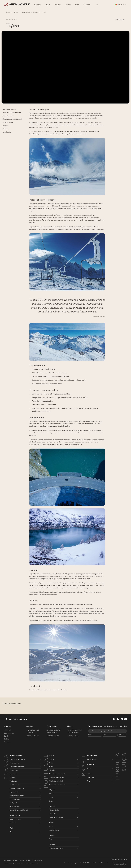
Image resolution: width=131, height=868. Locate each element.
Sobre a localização (9, 109)
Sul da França (15, 815)
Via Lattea (13, 781)
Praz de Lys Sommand (17, 759)
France (36, 12)
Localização (7, 132)
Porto (51, 823)
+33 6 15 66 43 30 (73, 736)
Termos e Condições (11, 861)
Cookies (22, 861)
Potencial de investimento (12, 113)
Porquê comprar (8, 116)
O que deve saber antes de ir (12, 119)
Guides (68, 5)
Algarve (52, 790)
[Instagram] (114, 719)
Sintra (51, 767)
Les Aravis (13, 774)
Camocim (90, 778)
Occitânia (13, 823)
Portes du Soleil (15, 799)
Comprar (38, 5)
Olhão (51, 801)
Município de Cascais (56, 778)
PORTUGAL (46, 771)
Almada (52, 770)
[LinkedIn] (122, 719)
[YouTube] (126, 719)
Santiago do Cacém (56, 817)
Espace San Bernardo (17, 767)
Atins (89, 769)
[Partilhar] (120, 19)
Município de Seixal (56, 781)
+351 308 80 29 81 (53, 736)
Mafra (51, 763)
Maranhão (91, 765)
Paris (11, 828)
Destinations (26, 12)
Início (8, 12)
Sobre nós (8, 730)
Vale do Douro (54, 830)
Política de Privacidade (34, 861)
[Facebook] (118, 719)
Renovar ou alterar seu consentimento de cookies (21, 864)
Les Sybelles (14, 803)
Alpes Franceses (16, 756)
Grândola (52, 814)
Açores (52, 835)
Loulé (51, 797)
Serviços (7, 736)
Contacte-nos (9, 733)
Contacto (87, 5)
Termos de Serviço (119, 863)
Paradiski (13, 778)
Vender (47, 5)
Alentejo (52, 806)
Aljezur (52, 794)
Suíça (125, 755)
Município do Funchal (57, 848)
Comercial (58, 5)
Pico (51, 839)
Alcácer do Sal (54, 810)
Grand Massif (14, 807)
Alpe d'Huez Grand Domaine (19, 810)
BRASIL (84, 765)
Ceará (89, 774)
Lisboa (52, 756)
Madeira (52, 845)
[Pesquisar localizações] (97, 5)
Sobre (77, 5)
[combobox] (109, 731)
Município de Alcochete (57, 774)
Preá (88, 781)
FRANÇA (7, 767)
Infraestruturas (8, 122)
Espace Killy (14, 792)
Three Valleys (14, 763)
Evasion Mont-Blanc (17, 796)
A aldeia (6, 129)
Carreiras (7, 742)
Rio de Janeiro (92, 756)
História (6, 126)
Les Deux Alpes (15, 785)
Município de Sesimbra (57, 785)
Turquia (118, 755)
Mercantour (14, 770)
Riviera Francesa (15, 819)
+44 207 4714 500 (32, 736)
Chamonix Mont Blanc (17, 788)
